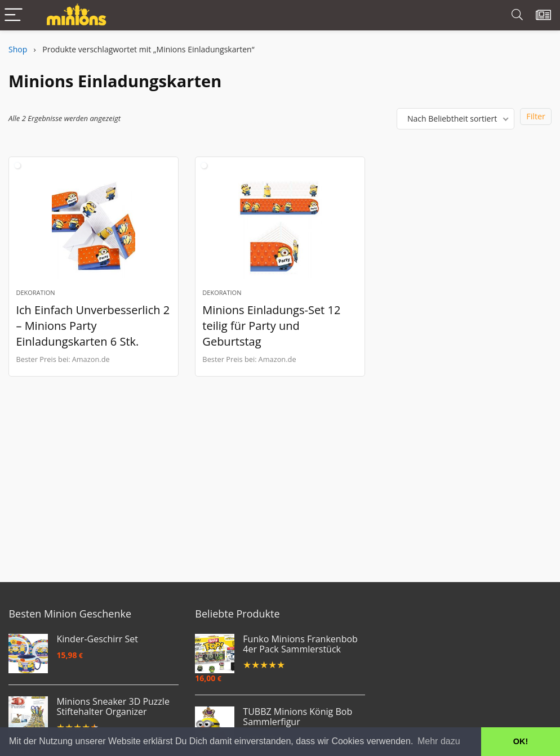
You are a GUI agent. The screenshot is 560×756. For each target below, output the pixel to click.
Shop (18, 49)
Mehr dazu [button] (439, 741)
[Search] (517, 15)
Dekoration (35, 292)
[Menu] (14, 15)
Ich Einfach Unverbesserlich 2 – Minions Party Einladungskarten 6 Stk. (93, 326)
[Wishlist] (543, 15)
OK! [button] (521, 741)
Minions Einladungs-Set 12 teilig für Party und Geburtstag (271, 326)
